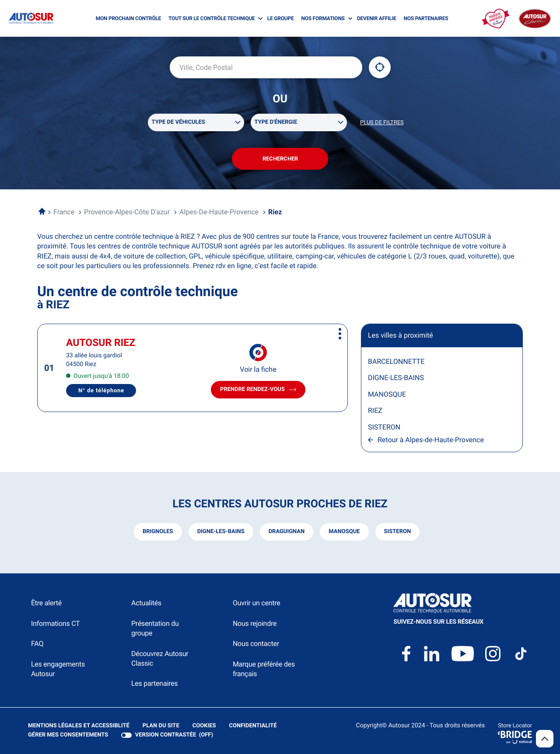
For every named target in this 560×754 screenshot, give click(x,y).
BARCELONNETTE (396, 361)
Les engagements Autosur (58, 669)
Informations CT (55, 623)
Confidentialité (253, 726)
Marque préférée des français (264, 669)
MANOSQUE (387, 394)
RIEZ (375, 410)
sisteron (398, 532)
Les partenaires (154, 683)
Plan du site (161, 726)
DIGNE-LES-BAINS (396, 378)
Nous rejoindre (255, 623)
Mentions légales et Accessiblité (79, 726)
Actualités (146, 603)
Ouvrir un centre (257, 603)
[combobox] (266, 67)
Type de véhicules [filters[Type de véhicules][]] (178, 122)
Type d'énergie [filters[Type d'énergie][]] (276, 122)
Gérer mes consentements (68, 735)
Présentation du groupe (155, 628)
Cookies (204, 726)
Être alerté (46, 603)
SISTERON (384, 427)
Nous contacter (256, 644)
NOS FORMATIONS (323, 18)
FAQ (37, 644)
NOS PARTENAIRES (426, 18)
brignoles (158, 532)
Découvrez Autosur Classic (160, 658)
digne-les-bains (221, 532)
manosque (344, 532)
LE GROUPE (281, 18)
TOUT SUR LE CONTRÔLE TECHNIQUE (212, 18)
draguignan (287, 532)
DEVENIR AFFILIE (377, 18)
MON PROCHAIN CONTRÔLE (128, 18)
